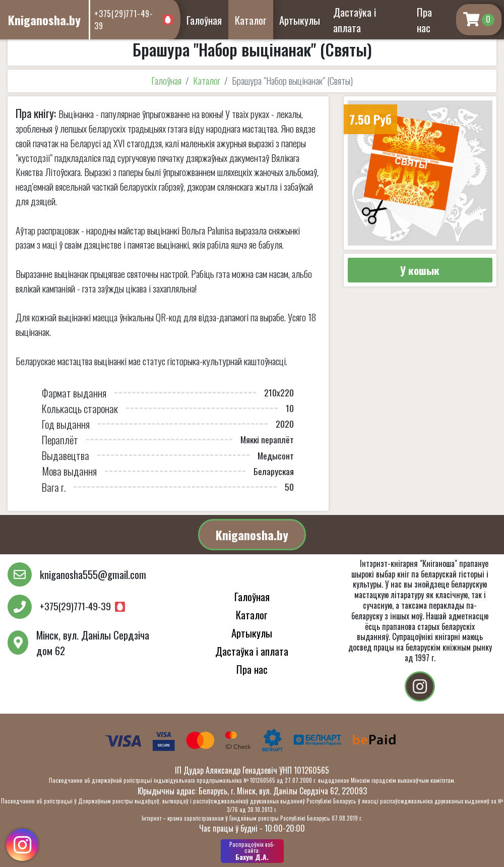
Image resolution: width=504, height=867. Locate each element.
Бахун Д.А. (252, 851)
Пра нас (424, 20)
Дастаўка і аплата (355, 20)
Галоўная (204, 20)
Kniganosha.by (252, 535)
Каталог (251, 20)
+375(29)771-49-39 (127, 20)
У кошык (420, 270)
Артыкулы (300, 20)
